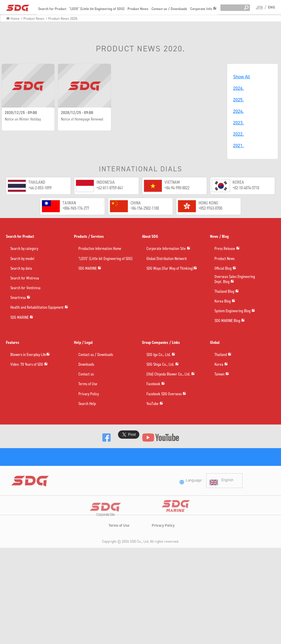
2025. (238, 100)
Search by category (24, 249)
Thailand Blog (227, 292)
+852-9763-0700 (210, 208)
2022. (238, 134)
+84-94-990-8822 (177, 188)
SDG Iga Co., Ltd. (161, 356)
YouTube (155, 405)
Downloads (86, 366)
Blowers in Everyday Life (30, 356)
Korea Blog (225, 302)
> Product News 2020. (62, 19)
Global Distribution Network (167, 259)
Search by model (22, 259)
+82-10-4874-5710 (246, 188)
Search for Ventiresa (25, 288)
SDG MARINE (22, 317)
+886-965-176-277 (76, 208)
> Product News (33, 19)
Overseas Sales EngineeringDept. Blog (235, 280)
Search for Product (52, 9)
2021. (238, 145)
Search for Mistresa (25, 278)
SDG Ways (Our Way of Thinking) (172, 268)
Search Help (87, 405)
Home (13, 19)
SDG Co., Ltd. (139, 558)
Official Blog (225, 268)
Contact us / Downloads (169, 9)
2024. (238, 111)
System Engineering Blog (235, 312)
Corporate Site (105, 532)
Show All (242, 77)
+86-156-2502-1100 (145, 208)
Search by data (21, 269)
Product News (138, 9)
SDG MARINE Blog (230, 322)
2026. (238, 88)
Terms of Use (88, 385)
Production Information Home (100, 249)
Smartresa (20, 298)
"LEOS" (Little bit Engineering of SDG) (97, 9)
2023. (238, 123)
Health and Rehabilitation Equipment (39, 307)
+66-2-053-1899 (40, 188)
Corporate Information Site (168, 249)
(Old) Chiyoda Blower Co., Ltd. (171, 375)
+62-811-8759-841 (110, 188)
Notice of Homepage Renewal (82, 119)
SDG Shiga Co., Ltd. (163, 365)
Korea (221, 365)
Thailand (223, 356)
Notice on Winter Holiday (23, 119)
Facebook (156, 385)
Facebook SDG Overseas (166, 395)
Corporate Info (203, 9)
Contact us (86, 375)
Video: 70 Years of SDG (29, 365)
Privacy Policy (89, 395)
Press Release (227, 249)
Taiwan (222, 375)
